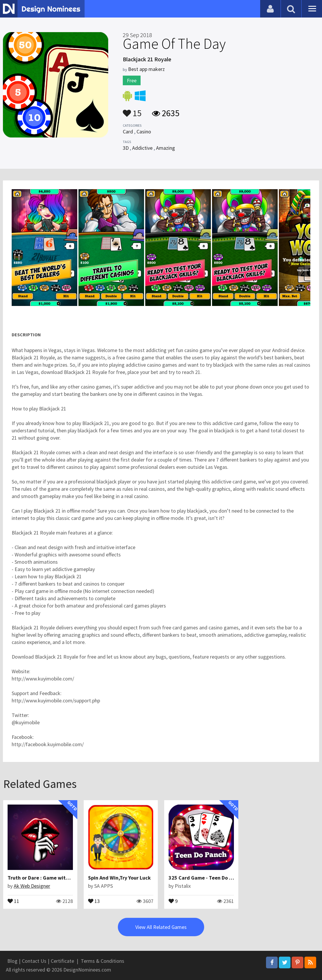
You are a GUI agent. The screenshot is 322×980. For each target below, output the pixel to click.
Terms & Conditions (103, 961)
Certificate (62, 961)
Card (128, 132)
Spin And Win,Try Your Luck (119, 878)
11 (13, 901)
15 (132, 110)
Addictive (142, 148)
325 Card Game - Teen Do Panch (206, 878)
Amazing (166, 148)
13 (94, 901)
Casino (144, 132)
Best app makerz (146, 69)
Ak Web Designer (32, 886)
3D (126, 148)
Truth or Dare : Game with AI (41, 878)
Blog (12, 961)
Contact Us (34, 961)
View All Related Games (161, 927)
